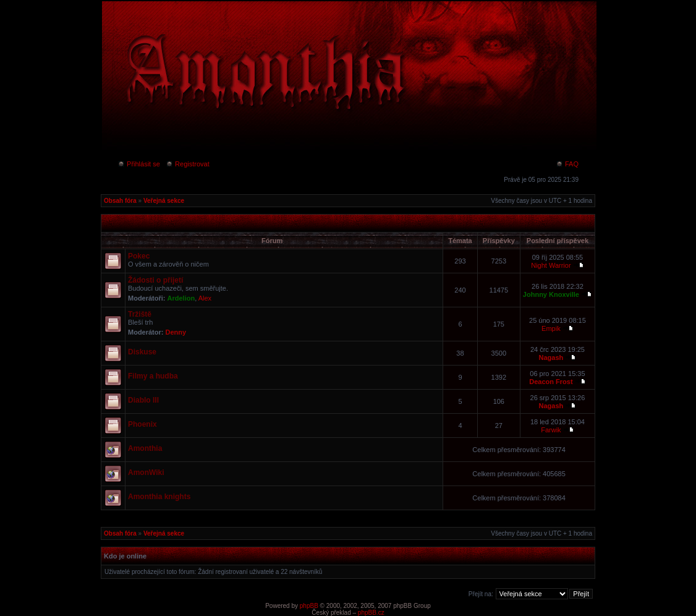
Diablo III (143, 400)
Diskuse (142, 352)
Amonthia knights (159, 497)
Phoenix (142, 424)
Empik (551, 328)
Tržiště (140, 314)
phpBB (309, 606)
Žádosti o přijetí (155, 280)
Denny (176, 332)
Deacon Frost (551, 382)
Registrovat (188, 164)
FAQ (567, 164)
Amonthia (145, 448)
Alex (205, 298)
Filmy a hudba (153, 376)
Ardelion (181, 298)
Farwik (551, 430)
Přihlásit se (139, 164)
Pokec (139, 256)
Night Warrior (551, 265)
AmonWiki (146, 473)
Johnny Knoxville (551, 294)
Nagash (551, 357)
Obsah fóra (120, 201)
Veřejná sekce (164, 201)
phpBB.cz (371, 613)
